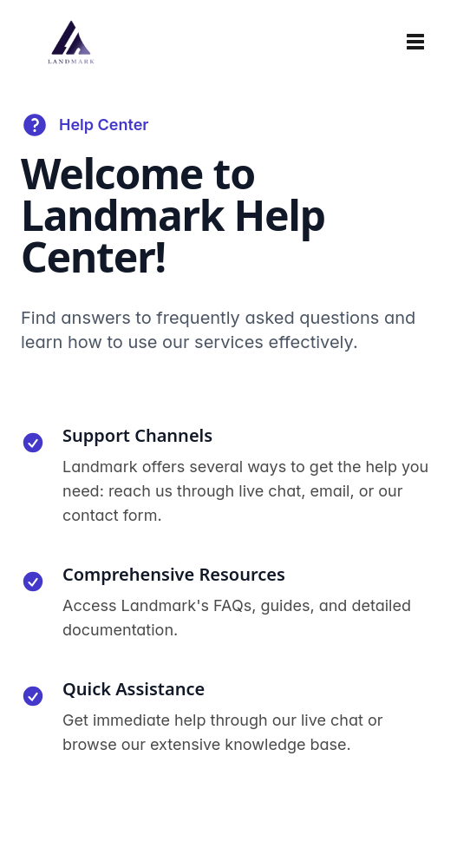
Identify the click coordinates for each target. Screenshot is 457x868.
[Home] (71, 42)
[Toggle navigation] (415, 42)
